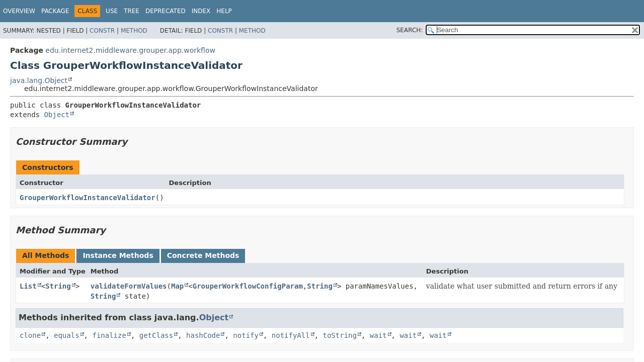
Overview (19, 11)
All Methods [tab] (46, 255)
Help (224, 11)
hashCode (203, 335)
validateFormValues (129, 286)
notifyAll (291, 335)
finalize (109, 335)
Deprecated (166, 11)
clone (30, 335)
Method (134, 31)
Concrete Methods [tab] (203, 255)
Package (55, 11)
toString (340, 335)
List (28, 286)
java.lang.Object (39, 80)
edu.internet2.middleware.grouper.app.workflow (130, 50)
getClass (156, 335)
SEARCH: (410, 30)
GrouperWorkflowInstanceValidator (88, 198)
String (58, 286)
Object (57, 115)
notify (246, 335)
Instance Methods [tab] (118, 255)
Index (201, 11)
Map (177, 286)
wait (378, 335)
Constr (102, 31)
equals (67, 335)
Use (112, 11)
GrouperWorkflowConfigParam (248, 286)
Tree (132, 11)
